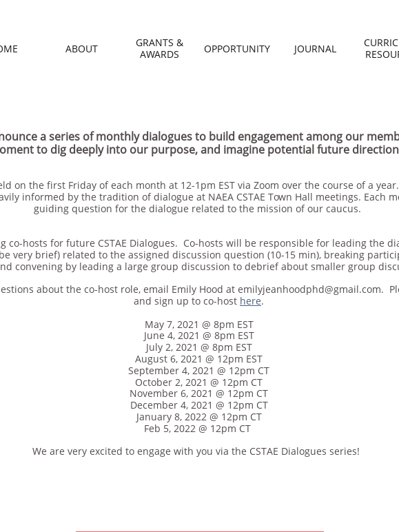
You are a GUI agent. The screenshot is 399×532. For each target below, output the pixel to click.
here (250, 301)
